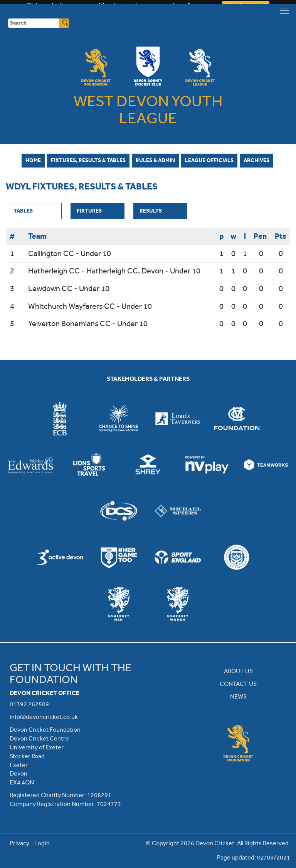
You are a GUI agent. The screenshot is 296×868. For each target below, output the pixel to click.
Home (33, 160)
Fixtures (89, 211)
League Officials (209, 160)
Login (42, 843)
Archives (256, 160)
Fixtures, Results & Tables (88, 160)
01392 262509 (29, 704)
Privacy (19, 843)
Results (151, 211)
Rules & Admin (155, 160)
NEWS (238, 696)
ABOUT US (238, 671)
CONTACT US (238, 684)
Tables (23, 211)
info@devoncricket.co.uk (44, 717)
